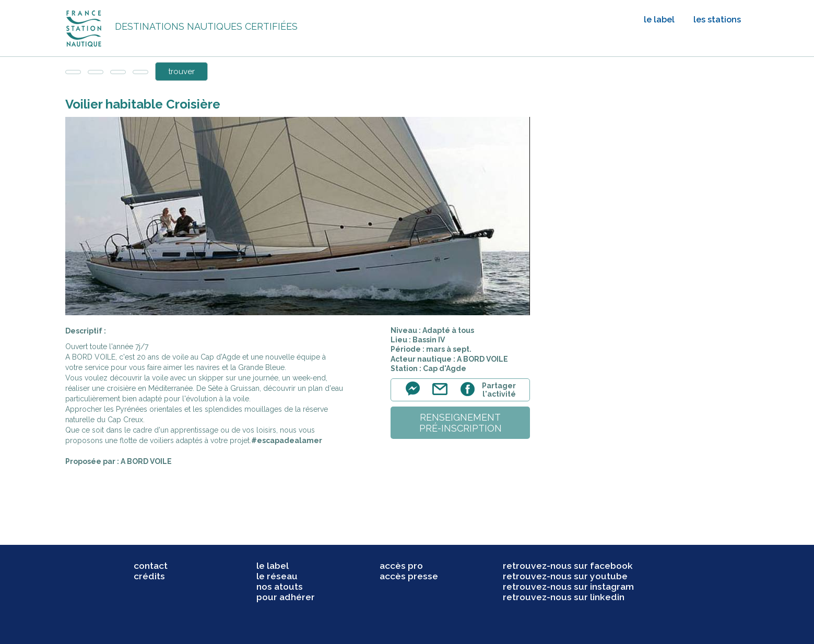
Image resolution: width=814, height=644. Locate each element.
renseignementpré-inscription (461, 423)
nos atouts (280, 587)
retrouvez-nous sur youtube (565, 576)
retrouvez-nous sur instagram (568, 587)
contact (151, 566)
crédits (149, 576)
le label (659, 20)
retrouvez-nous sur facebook (568, 566)
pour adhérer (286, 597)
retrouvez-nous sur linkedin (564, 597)
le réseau (277, 576)
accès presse (409, 576)
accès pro (401, 566)
